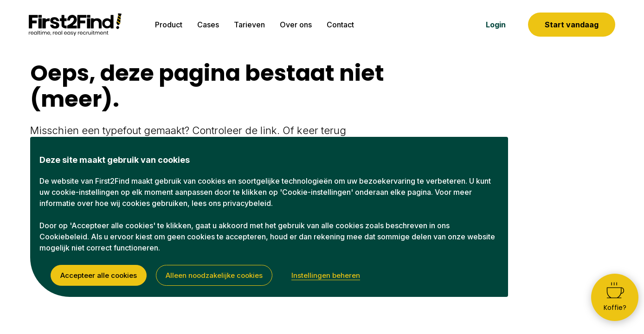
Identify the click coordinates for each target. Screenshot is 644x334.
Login (496, 25)
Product (169, 25)
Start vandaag (572, 25)
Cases (208, 25)
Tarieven (249, 25)
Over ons (296, 25)
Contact (340, 25)
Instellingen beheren (326, 275)
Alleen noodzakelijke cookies (214, 275)
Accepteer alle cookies (99, 275)
